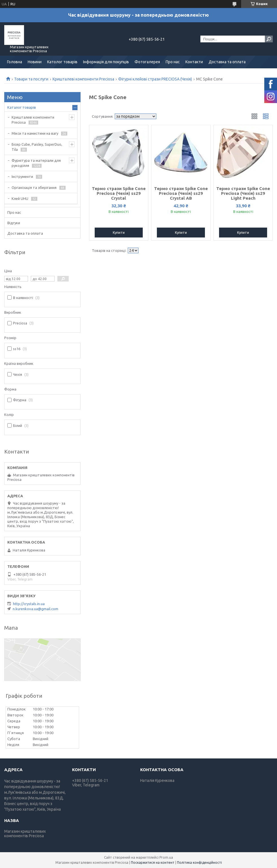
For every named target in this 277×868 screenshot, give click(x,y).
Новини (35, 62)
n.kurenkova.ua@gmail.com (35, 609)
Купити (119, 232)
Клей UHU (20, 199)
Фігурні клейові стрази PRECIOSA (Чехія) (155, 79)
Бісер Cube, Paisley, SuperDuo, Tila (37, 147)
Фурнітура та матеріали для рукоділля (36, 163)
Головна (15, 62)
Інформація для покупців (106, 62)
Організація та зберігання (34, 187)
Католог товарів (62, 62)
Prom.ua (166, 857)
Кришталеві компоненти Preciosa (83, 79)
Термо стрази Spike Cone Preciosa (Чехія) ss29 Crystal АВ (181, 193)
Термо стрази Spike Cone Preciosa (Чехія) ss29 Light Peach (243, 193)
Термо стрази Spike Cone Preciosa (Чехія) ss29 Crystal (119, 193)
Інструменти (22, 176)
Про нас (173, 62)
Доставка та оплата (227, 62)
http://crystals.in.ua (29, 604)
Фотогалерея (147, 62)
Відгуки (14, 223)
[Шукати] (269, 39)
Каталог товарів (22, 107)
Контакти (194, 62)
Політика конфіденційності (199, 862)
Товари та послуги (31, 79)
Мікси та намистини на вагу (35, 133)
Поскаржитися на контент (153, 862)
